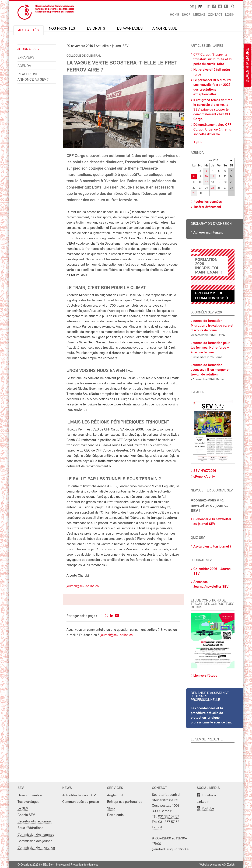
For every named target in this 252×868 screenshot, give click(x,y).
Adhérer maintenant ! (209, 232)
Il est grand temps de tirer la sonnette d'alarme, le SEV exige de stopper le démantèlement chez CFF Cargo (213, 110)
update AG (219, 864)
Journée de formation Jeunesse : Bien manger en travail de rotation (211, 369)
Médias (199, 15)
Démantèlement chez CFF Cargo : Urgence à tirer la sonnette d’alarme (212, 130)
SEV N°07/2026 (205, 470)
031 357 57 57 (169, 816)
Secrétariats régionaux (34, 821)
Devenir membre (247, 65)
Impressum (62, 864)
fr (200, 7)
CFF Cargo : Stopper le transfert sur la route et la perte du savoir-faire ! (213, 59)
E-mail (157, 827)
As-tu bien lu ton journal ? (212, 546)
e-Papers (26, 58)
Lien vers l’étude (205, 675)
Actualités (29, 30)
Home (175, 15)
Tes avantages (129, 29)
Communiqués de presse (81, 801)
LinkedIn (203, 801)
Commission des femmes (36, 834)
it (208, 7)
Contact (215, 15)
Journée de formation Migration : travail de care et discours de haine (212, 325)
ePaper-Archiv (204, 476)
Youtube (208, 808)
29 (194, 193)
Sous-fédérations (30, 827)
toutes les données (208, 201)
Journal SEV (29, 49)
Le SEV (23, 808)
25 (213, 187)
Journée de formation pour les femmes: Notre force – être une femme (210, 347)
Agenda (24, 66)
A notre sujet (166, 29)
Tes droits (95, 29)
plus (199, 142)
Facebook (209, 795)
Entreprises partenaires (125, 801)
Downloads (115, 814)
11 (213, 177)
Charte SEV (26, 814)
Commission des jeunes (35, 840)
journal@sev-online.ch (83, 586)
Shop (186, 15)
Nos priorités (62, 29)
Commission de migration (36, 847)
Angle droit (115, 795)
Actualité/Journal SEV (79, 795)
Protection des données (84, 864)
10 (206, 177)
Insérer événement (207, 206)
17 (206, 182)
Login (230, 15)
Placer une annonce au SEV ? (33, 77)
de (192, 7)
